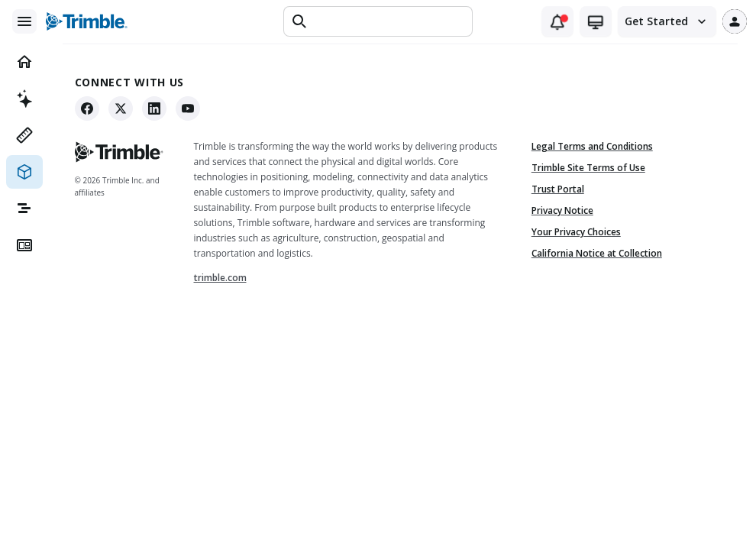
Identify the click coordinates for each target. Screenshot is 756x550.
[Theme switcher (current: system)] (596, 21)
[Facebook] (92, 108)
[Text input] (389, 21)
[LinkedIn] (159, 108)
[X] (125, 108)
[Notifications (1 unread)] (557, 21)
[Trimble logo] (87, 21)
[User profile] (735, 21)
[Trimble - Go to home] (124, 152)
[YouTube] (192, 108)
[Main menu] (24, 21)
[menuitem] (24, 62)
